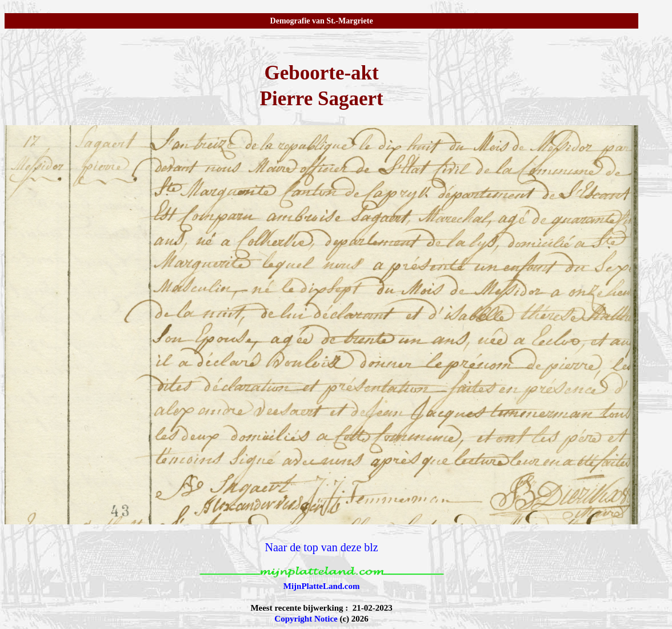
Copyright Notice (306, 619)
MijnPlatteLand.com (322, 586)
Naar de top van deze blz (321, 547)
